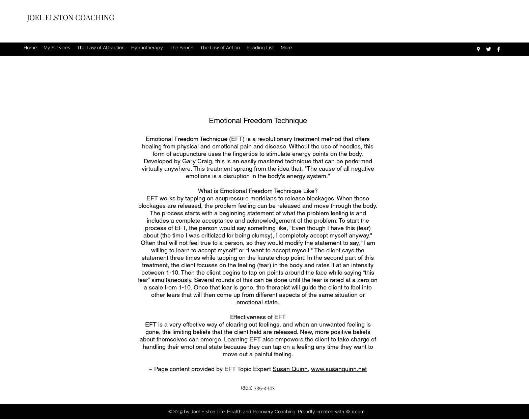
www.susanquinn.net (339, 369)
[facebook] (499, 49)
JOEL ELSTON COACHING (71, 17)
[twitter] (489, 49)
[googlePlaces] (478, 49)
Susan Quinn (290, 369)
